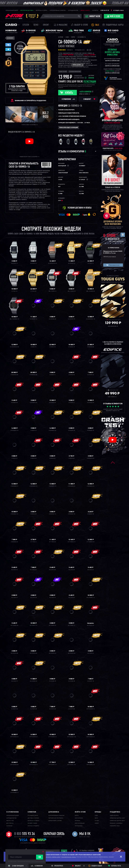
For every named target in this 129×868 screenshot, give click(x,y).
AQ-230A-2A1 (33, 570)
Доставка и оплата (33, 818)
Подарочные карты (115, 25)
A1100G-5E (33, 291)
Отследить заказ (118, 10)
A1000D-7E (33, 347)
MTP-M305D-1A (52, 737)
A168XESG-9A (14, 542)
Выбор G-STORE (81, 25)
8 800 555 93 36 (105, 10)
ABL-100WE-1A (52, 291)
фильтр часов (93, 16)
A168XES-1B (91, 514)
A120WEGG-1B (14, 430)
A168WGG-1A (52, 514)
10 (120, 320)
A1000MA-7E (72, 347)
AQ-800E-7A (33, 263)
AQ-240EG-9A (33, 681)
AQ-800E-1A (14, 263)
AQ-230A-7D (52, 598)
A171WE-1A (33, 542)
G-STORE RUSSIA (114, 248)
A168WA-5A (52, 458)
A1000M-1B (52, 347)
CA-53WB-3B (72, 681)
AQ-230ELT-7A (33, 625)
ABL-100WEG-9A (91, 291)
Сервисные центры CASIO (117, 818)
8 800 (25, 834)
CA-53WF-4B (52, 709)
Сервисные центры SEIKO (117, 821)
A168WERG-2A (91, 486)
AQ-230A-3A (72, 570)
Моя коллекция (80, 823)
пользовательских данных (69, 857)
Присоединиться (114, 265)
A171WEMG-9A (91, 542)
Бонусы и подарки (33, 826)
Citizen (26, 25)
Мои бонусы (79, 826)
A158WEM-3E (72, 430)
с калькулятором (75, 72)
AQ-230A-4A (91, 570)
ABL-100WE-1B (72, 291)
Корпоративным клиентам (58, 10)
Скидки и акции (97, 866)
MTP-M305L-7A (91, 765)
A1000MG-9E (91, 347)
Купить (69, 93)
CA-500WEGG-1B (91, 319)
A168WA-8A (72, 458)
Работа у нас (10, 821)
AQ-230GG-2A (52, 653)
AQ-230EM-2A (52, 625)
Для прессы (10, 823)
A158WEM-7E (91, 430)
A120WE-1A (72, 403)
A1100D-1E (14, 291)
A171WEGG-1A (72, 542)
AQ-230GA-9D (33, 653)
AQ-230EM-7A (72, 625)
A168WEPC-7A (52, 486)
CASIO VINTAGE (68, 55)
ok (64, 852)
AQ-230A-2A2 (52, 570)
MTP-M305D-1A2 (72, 737)
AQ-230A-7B (33, 598)
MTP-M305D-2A (91, 737)
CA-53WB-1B (52, 681)
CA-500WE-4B (52, 319)
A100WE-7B (72, 375)
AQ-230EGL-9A (14, 625)
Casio (11, 25)
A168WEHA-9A (91, 458)
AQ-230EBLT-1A (91, 598)
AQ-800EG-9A (72, 263)
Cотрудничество (11, 818)
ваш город (110, 71)
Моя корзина (79, 818)
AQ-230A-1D (14, 570)
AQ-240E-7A (14, 681)
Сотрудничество (73, 10)
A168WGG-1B (72, 514)
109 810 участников (109, 257)
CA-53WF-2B (14, 709)
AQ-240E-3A (91, 653)
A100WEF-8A (14, 403)
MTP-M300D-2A (14, 737)
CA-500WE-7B (72, 319)
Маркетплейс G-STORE (55, 821)
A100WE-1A (52, 375)
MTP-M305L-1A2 (72, 765)
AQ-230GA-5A (91, 625)
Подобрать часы (115, 826)
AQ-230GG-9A (72, 653)
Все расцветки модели (70, 136)
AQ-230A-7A (14, 598)
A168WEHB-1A (14, 486)
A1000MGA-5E (14, 375)
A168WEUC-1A (14, 514)
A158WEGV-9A (52, 430)
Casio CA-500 (63, 72)
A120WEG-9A (91, 403)
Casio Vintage (66, 46)
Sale (97, 25)
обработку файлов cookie (53, 857)
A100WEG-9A (52, 403)
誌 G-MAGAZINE (61, 25)
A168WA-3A (33, 458)
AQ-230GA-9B (14, 653)
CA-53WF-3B (33, 709)
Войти (77, 816)
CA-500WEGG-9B (14, 347)
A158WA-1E (33, 430)
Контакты (95, 10)
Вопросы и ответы (42, 10)
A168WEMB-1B (33, 486)
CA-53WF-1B (91, 681)
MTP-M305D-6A (14, 765)
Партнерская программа (56, 818)
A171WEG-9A (52, 542)
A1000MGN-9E (33, 375)
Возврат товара (32, 823)
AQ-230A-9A (72, 598)
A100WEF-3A (91, 375)
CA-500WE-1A (33, 319)
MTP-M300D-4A (33, 737)
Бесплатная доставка (27, 10)
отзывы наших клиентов (87, 852)
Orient (46, 25)
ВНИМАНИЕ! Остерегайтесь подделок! (30, 101)
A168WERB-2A (72, 486)
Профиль (77, 821)
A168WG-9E (33, 514)
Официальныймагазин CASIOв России (32, 16)
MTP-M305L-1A (52, 765)
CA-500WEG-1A (14, 793)
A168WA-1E (14, 458)
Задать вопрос (114, 816)
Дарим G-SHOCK (85, 10)
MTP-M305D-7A (33, 765)
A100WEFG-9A (33, 403)
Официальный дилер (12, 10)
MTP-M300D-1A (91, 709)
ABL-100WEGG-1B (14, 319)
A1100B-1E (91, 263)
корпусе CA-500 (89, 55)
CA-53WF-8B (72, 709)
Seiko (36, 25)
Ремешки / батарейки (116, 823)
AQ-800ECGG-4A (52, 263)
